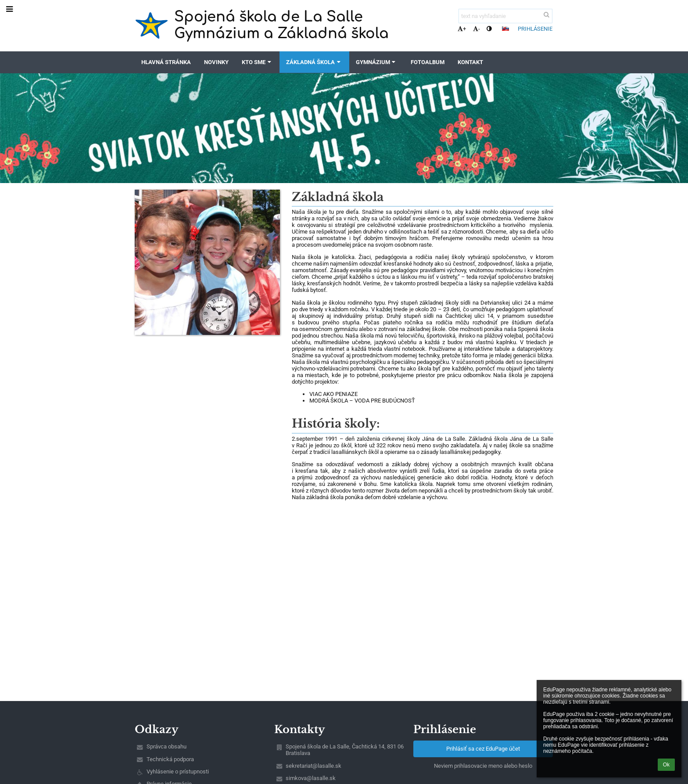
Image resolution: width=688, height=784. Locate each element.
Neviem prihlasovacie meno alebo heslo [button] (483, 766)
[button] (505, 29)
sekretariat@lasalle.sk (314, 766)
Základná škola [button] (314, 62)
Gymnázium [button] (377, 62)
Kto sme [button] (257, 62)
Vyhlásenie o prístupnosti (178, 771)
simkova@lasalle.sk (311, 778)
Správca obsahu (167, 746)
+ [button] (462, 29)
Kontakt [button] (470, 62)
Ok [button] (666, 765)
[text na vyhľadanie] (505, 16)
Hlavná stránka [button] (166, 62)
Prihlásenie (535, 29)
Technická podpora (170, 759)
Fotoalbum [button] (428, 62)
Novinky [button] (216, 62)
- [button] (477, 29)
